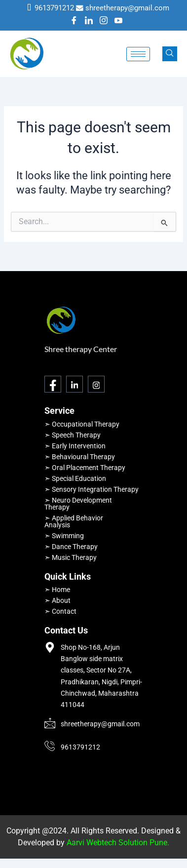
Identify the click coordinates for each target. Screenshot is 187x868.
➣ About (57, 600)
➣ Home (57, 590)
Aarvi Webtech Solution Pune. (118, 843)
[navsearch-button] (170, 54)
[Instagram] (104, 21)
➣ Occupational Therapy (82, 424)
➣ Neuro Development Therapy (78, 504)
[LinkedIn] (89, 21)
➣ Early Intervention (75, 446)
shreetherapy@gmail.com (127, 8)
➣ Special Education (75, 478)
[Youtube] (118, 21)
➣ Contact (60, 611)
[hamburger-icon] (138, 54)
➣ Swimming (64, 536)
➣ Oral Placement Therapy (85, 468)
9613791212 (54, 8)
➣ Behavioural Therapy (80, 457)
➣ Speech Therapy (73, 435)
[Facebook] (74, 21)
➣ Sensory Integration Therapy (92, 489)
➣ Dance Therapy (71, 547)
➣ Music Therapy (71, 557)
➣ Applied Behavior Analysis (74, 521)
